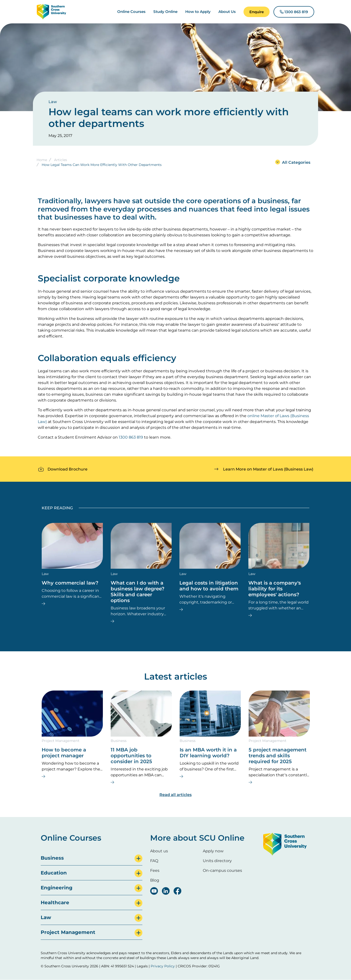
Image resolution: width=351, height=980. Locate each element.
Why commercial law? (70, 583)
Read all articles (175, 795)
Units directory (217, 861)
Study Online (165, 12)
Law (53, 102)
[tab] (92, 858)
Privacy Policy (163, 966)
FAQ (154, 861)
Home (42, 160)
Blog (155, 880)
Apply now (213, 851)
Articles (61, 160)
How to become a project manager (64, 753)
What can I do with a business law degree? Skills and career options (138, 592)
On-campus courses (222, 870)
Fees (155, 870)
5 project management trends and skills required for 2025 (278, 756)
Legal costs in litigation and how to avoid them (209, 586)
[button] (257, 12)
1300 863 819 (131, 437)
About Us (227, 12)
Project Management (61, 741)
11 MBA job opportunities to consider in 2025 (131, 756)
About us (159, 851)
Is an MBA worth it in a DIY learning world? (208, 753)
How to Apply (198, 12)
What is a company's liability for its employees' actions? (275, 589)
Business (119, 741)
